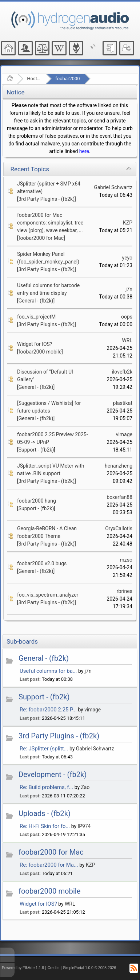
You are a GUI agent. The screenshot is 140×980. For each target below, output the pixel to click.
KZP (128, 223)
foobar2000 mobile (40, 352)
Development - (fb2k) (53, 774)
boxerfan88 (119, 497)
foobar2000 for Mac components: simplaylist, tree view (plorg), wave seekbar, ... (50, 223)
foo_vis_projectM (36, 317)
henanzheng (119, 466)
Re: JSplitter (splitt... (44, 749)
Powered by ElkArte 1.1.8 (23, 968)
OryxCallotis (119, 528)
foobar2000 (67, 79)
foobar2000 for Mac (41, 238)
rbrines (125, 591)
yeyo (127, 258)
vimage (124, 434)
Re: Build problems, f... (46, 787)
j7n (129, 289)
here (84, 151)
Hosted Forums (34, 79)
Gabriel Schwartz (113, 187)
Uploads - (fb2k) (45, 813)
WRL (127, 340)
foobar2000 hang (37, 501)
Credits (54, 968)
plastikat (123, 403)
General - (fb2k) (36, 301)
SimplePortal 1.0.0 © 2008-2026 (89, 968)
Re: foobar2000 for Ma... (49, 865)
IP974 (84, 826)
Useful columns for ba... (48, 671)
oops (127, 317)
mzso (126, 560)
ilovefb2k (122, 372)
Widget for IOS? (35, 344)
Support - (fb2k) (36, 450)
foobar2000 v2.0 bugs (42, 563)
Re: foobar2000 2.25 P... (48, 710)
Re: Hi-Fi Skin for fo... (45, 826)
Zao (85, 787)
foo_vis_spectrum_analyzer (48, 595)
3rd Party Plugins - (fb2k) (47, 199)
